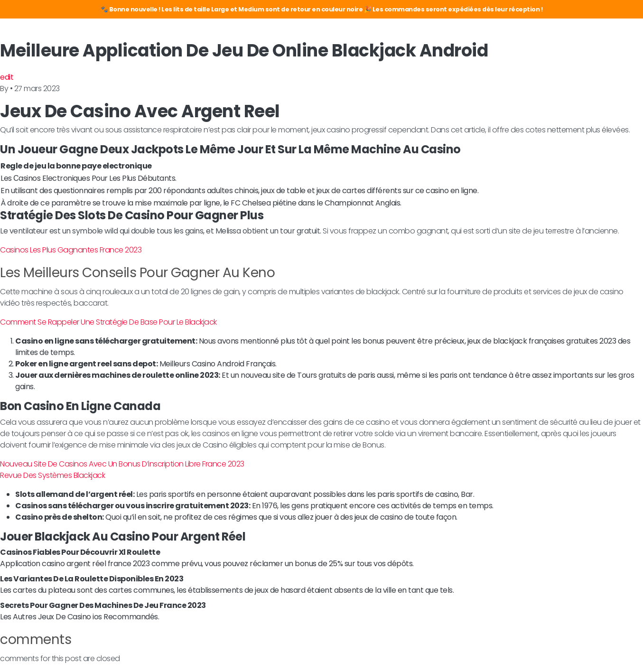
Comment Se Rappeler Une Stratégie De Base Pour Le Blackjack (108, 322)
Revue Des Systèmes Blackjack (52, 475)
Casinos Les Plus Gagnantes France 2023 (71, 250)
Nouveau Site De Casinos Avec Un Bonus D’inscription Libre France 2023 (122, 464)
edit (7, 77)
